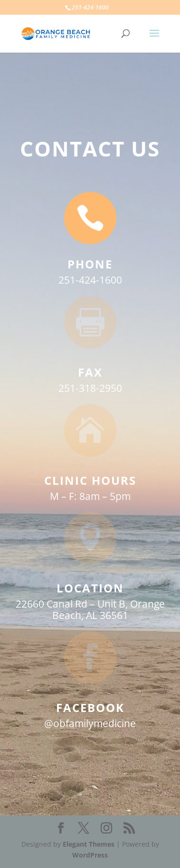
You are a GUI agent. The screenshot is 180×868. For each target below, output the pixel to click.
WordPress (90, 855)
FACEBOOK (90, 707)
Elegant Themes (89, 844)
